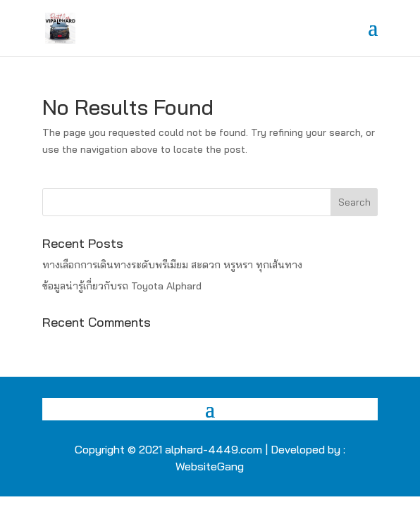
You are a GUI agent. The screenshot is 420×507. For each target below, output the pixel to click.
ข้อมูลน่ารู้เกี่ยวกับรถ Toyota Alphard (122, 286)
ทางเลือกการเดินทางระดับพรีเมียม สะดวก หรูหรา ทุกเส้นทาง (172, 265)
